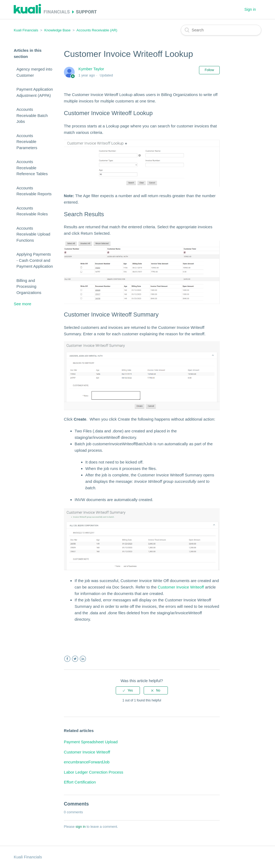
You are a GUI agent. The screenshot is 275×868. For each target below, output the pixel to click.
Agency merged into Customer (34, 72)
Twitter (75, 659)
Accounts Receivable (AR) (97, 30)
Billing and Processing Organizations (29, 286)
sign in (81, 827)
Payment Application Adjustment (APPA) (35, 92)
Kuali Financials (26, 30)
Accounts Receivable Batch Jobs (32, 115)
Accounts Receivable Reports (34, 191)
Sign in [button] (250, 9)
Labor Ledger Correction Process (94, 772)
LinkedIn (83, 659)
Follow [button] (209, 70)
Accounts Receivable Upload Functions (33, 234)
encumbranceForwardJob (87, 762)
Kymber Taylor (91, 69)
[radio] (128, 690)
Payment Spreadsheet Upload (91, 742)
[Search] (221, 30)
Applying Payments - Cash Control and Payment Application (35, 260)
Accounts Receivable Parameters (27, 142)
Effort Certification (80, 782)
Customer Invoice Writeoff (181, 587)
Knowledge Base (57, 30)
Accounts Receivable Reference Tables (32, 168)
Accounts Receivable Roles (32, 211)
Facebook (67, 659)
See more (22, 304)
